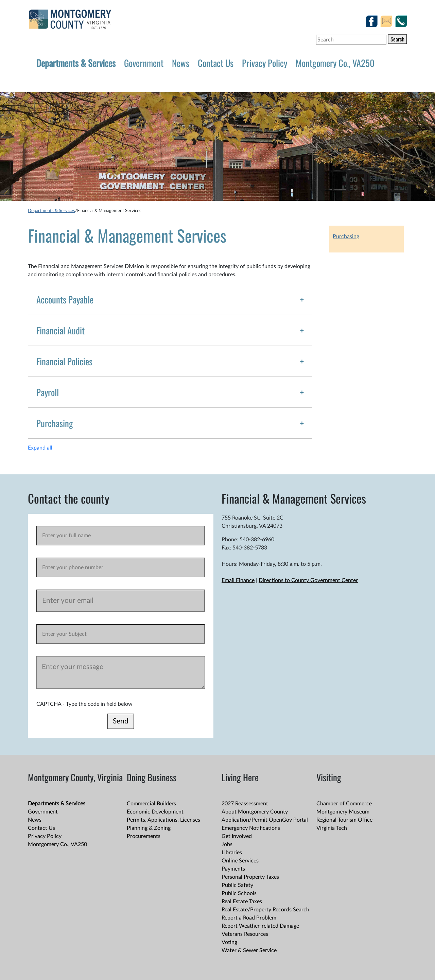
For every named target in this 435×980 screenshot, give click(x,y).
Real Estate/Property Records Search (265, 910)
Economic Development (155, 812)
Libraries (232, 853)
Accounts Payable (65, 299)
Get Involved (237, 836)
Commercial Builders (151, 804)
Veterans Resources (245, 934)
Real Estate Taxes (242, 902)
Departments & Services (76, 63)
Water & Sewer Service (249, 950)
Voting (229, 942)
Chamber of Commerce (344, 804)
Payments (233, 869)
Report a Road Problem (249, 918)
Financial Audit (60, 330)
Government (144, 63)
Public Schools (239, 893)
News (181, 63)
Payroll (48, 392)
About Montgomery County (255, 812)
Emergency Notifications (251, 828)
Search (397, 39)
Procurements (144, 836)
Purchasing (55, 423)
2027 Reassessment (245, 804)
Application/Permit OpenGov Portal (265, 820)
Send (121, 721)
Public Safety (237, 885)
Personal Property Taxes (250, 877)
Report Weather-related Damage (260, 926)
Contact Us (216, 63)
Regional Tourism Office (344, 820)
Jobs (227, 844)
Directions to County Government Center (308, 580)
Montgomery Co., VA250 (335, 63)
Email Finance (238, 580)
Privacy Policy (265, 63)
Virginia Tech (332, 828)
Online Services (240, 861)
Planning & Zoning (149, 828)
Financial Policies (64, 361)
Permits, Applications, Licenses (163, 820)
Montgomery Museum (343, 812)
